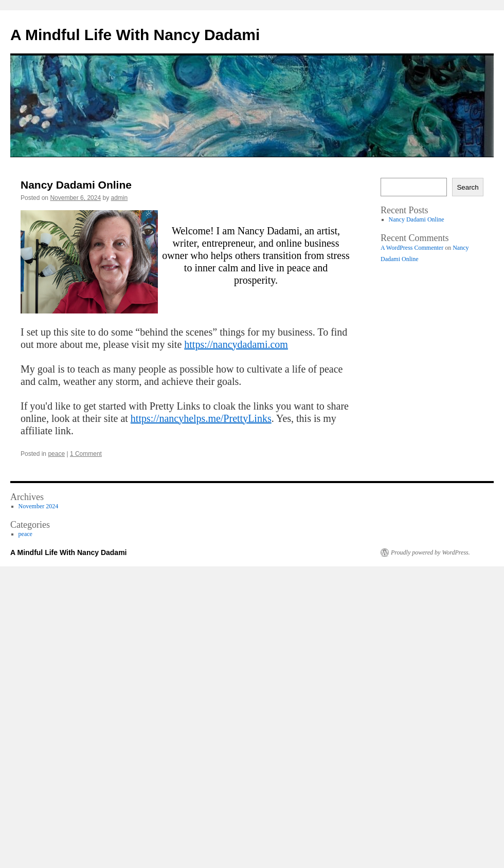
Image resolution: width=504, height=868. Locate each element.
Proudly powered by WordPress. (430, 552)
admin (120, 198)
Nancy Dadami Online (76, 185)
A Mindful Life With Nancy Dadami (135, 35)
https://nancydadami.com (236, 344)
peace (56, 454)
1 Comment (86, 454)
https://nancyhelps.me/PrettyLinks (201, 418)
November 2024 (39, 506)
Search (467, 187)
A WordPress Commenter (412, 248)
